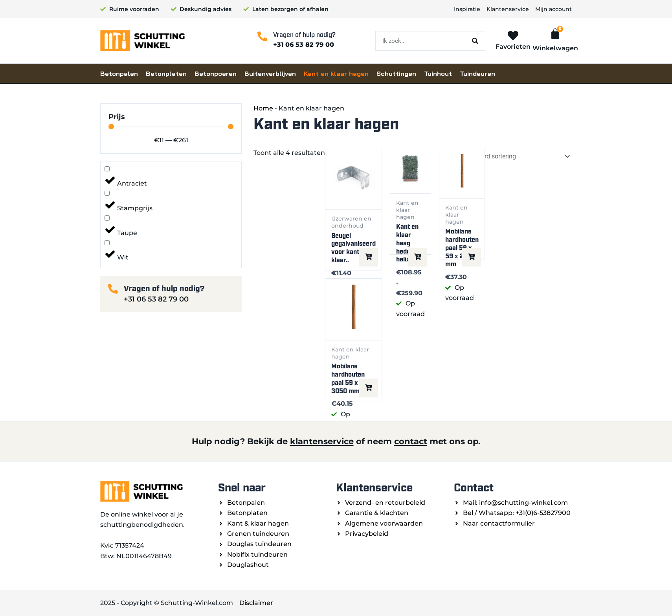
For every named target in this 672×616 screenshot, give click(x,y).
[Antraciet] (107, 169)
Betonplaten (166, 74)
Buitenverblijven (270, 74)
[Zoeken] (475, 41)
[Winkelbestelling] (514, 157)
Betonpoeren (216, 74)
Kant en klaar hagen (336, 74)
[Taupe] (107, 218)
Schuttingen (396, 74)
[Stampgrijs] (107, 193)
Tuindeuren (477, 74)
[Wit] (107, 243)
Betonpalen (119, 74)
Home (263, 108)
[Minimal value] (171, 127)
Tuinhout (438, 74)
